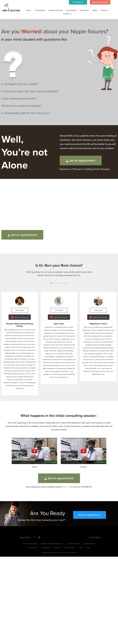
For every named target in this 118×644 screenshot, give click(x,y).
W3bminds (74, 553)
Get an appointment (81, 160)
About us (105, 10)
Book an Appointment (100, 2)
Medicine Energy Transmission (52, 544)
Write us (66, 487)
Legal (81, 548)
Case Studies (71, 10)
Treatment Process (56, 10)
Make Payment (70, 548)
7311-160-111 (78, 2)
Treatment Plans (89, 544)
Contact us (57, 548)
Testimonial (84, 10)
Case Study (20, 310)
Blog (88, 548)
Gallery (95, 10)
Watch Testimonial (20, 317)
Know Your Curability (30, 544)
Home (29, 10)
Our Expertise (40, 10)
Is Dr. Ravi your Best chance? (59, 265)
